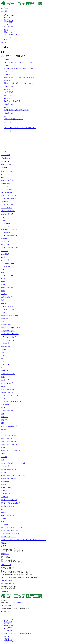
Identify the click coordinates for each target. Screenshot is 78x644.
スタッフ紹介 (8, 627)
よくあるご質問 (9, 631)
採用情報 (7, 638)
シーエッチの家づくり (11, 620)
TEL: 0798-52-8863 (6, 605)
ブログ (6, 629)
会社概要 (7, 636)
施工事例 (7, 624)
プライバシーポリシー (11, 642)
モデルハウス (8, 622)
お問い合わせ (8, 640)
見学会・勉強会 (9, 625)
